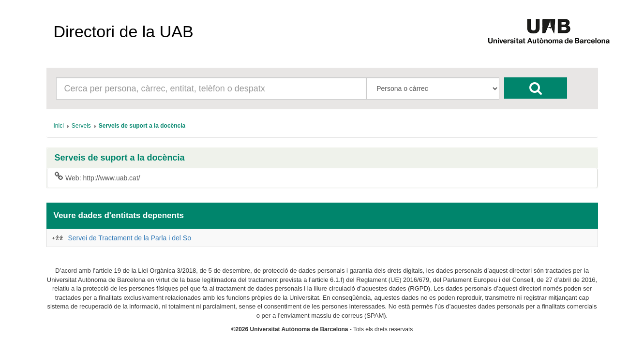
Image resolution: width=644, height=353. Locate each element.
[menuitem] (59, 126)
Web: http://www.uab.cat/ (97, 177)
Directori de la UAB (124, 31)
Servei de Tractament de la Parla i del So (130, 238)
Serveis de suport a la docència (120, 158)
